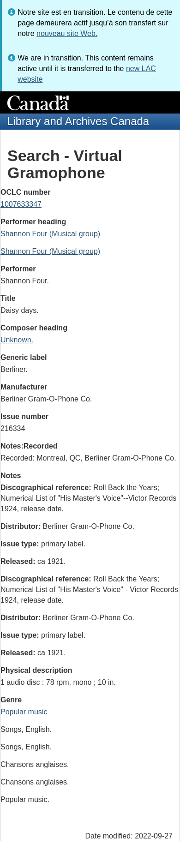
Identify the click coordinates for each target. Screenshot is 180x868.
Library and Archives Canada (78, 121)
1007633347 (21, 204)
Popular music (24, 712)
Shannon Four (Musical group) (50, 234)
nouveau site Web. (67, 33)
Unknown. (17, 340)
